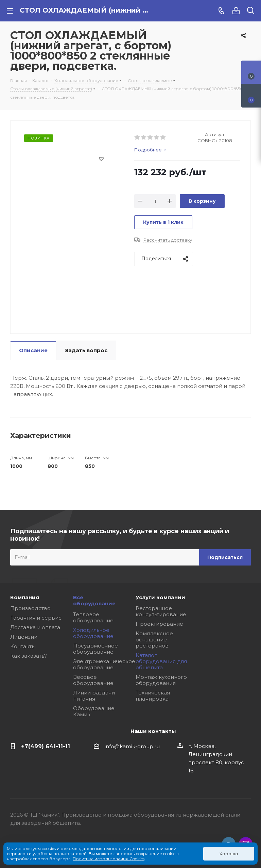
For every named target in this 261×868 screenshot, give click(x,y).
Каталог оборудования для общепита (161, 661)
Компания (25, 597)
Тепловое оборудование (93, 617)
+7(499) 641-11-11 (46, 746)
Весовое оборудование (93, 680)
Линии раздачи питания (94, 696)
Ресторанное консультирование (161, 611)
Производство (30, 608)
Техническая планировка (153, 696)
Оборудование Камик (94, 711)
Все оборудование (94, 600)
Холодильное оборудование (93, 633)
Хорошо (229, 854)
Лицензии (24, 637)
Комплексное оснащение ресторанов (154, 640)
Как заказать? (29, 656)
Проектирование (159, 624)
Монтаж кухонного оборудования (161, 680)
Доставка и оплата (35, 627)
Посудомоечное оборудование (95, 649)
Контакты (23, 646)
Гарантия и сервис (36, 618)
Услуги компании (160, 597)
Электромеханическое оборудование (104, 664)
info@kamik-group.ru (132, 746)
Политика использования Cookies (109, 859)
